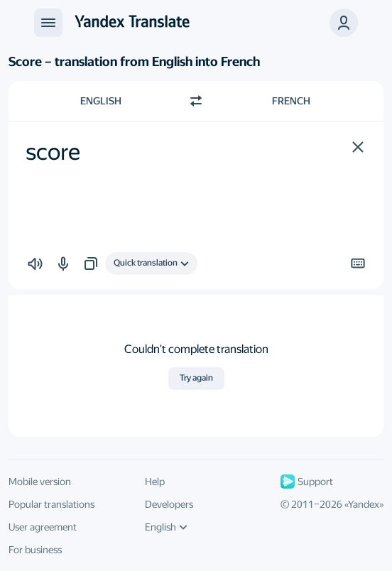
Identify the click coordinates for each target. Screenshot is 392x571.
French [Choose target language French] (291, 101)
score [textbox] (53, 152)
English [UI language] (166, 527)
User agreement (43, 527)
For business (35, 550)
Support (307, 482)
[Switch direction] (196, 101)
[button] (358, 147)
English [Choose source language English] (101, 101)
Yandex (364, 504)
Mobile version (40, 482)
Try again (196, 378)
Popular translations (51, 504)
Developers (169, 504)
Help (155, 482)
